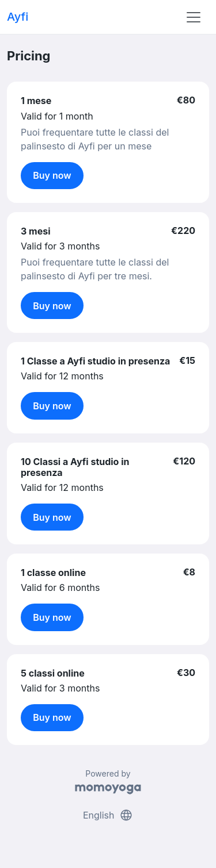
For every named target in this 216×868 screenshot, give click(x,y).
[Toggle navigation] (194, 17)
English (108, 815)
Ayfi (18, 17)
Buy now (52, 175)
